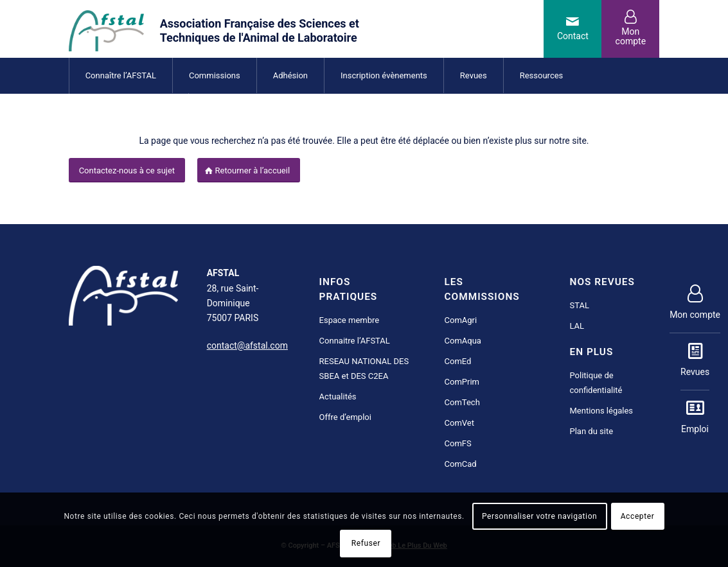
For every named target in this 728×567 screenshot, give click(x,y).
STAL (580, 305)
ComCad (461, 464)
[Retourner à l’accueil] (249, 170)
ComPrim (462, 382)
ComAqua (463, 341)
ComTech (462, 402)
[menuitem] (120, 75)
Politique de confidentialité (596, 383)
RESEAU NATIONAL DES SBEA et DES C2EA (364, 369)
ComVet (459, 423)
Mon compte (695, 303)
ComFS (458, 443)
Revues (695, 360)
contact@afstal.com (247, 345)
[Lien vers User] (630, 29)
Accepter (638, 516)
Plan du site (592, 431)
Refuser (366, 543)
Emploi (695, 417)
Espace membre (350, 320)
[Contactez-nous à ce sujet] (127, 170)
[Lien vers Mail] (573, 29)
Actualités (338, 397)
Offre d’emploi (345, 417)
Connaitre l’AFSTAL (355, 341)
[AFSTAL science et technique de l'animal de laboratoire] (236, 29)
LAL (577, 326)
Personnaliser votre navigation (539, 516)
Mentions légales (602, 411)
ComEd (458, 361)
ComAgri (461, 320)
